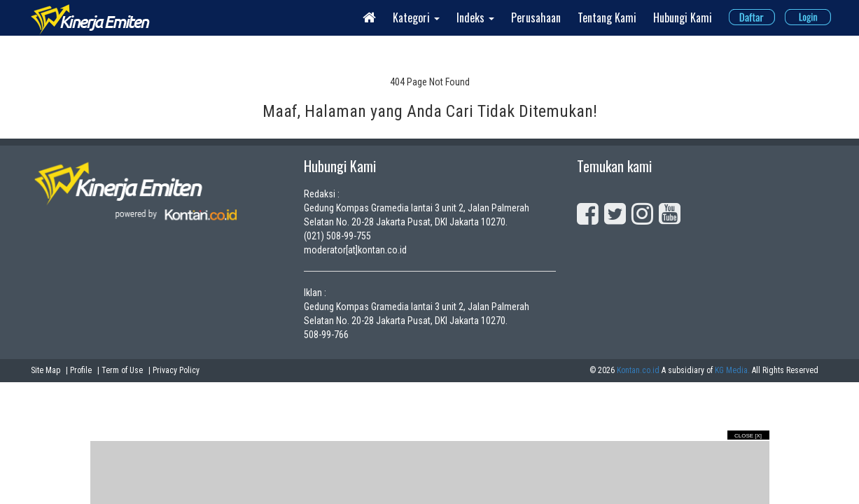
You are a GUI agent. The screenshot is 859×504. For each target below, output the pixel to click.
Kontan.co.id (638, 370)
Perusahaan (536, 17)
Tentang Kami (607, 17)
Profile (81, 370)
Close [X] (748, 436)
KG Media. (732, 370)
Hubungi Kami (683, 17)
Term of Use (122, 370)
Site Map (46, 370)
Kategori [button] (416, 17)
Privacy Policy (176, 370)
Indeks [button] (475, 17)
